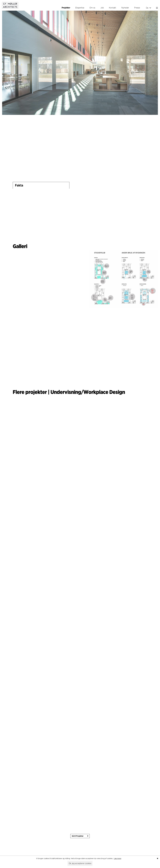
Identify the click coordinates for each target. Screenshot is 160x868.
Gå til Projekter (78, 836)
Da (149, 8)
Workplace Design (104, 392)
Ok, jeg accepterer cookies (80, 863)
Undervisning (66, 392)
